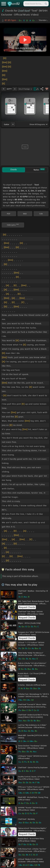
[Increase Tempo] (15, 89)
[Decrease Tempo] (4, 89)
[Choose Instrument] (13, 124)
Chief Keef (24, 11)
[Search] (46, 4)
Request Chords (27, 607)
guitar (7, 124)
